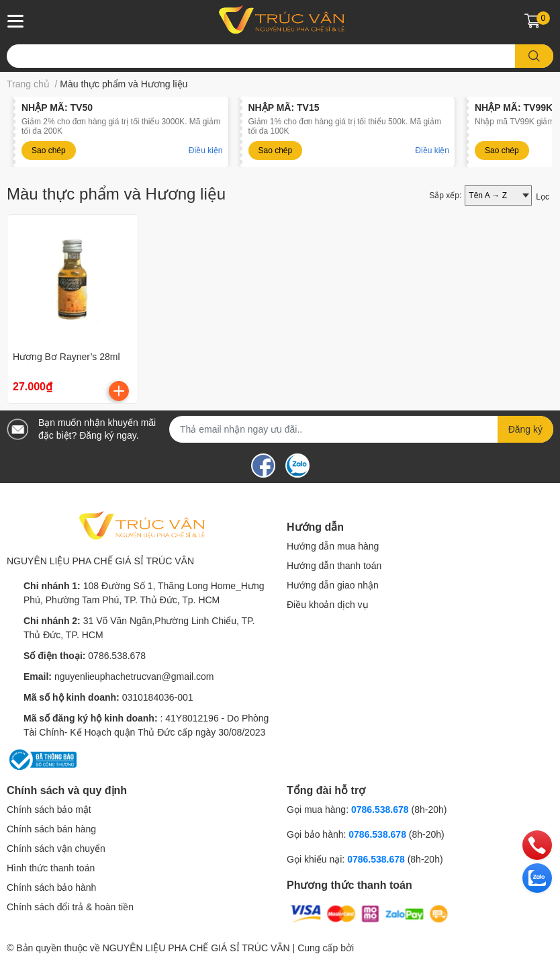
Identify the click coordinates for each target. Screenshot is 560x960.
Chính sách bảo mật (49, 810)
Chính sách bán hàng (51, 829)
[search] (534, 56)
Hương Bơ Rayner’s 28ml (66, 357)
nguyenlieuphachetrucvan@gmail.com (134, 677)
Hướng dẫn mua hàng (333, 546)
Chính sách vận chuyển (56, 848)
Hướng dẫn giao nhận (333, 585)
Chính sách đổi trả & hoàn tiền (70, 907)
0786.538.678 (117, 656)
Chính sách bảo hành (51, 887)
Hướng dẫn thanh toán (334, 566)
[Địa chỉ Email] (361, 429)
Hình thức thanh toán (51, 868)
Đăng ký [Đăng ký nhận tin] (525, 429)
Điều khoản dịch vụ (328, 605)
